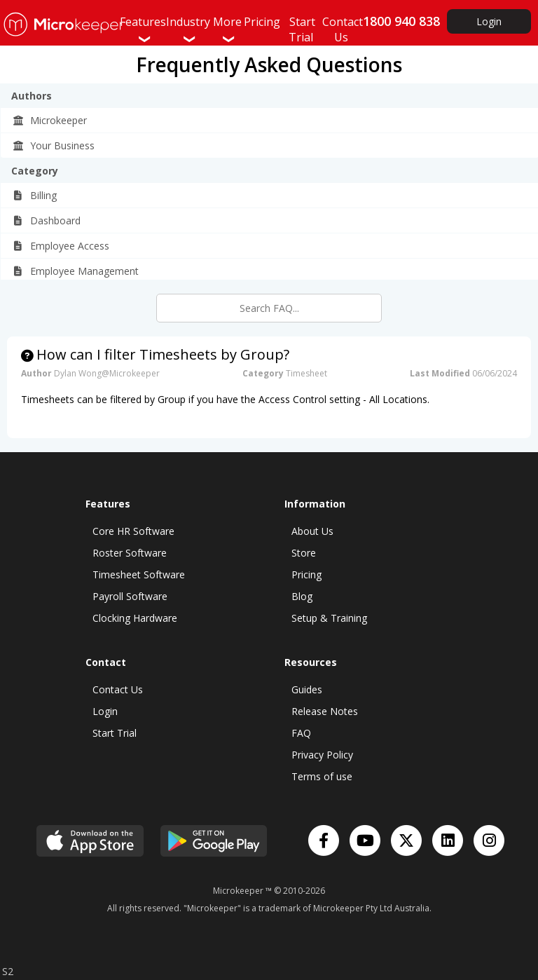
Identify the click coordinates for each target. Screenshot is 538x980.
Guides (307, 689)
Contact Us (118, 689)
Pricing (306, 574)
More (227, 29)
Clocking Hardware (135, 618)
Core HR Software (133, 531)
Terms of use (322, 776)
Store (304, 553)
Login (489, 21)
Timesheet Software (139, 574)
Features (143, 29)
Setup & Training (329, 618)
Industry (188, 29)
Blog (302, 596)
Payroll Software (130, 596)
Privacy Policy (322, 755)
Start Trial (115, 733)
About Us (312, 531)
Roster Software (130, 553)
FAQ (301, 733)
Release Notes (325, 711)
